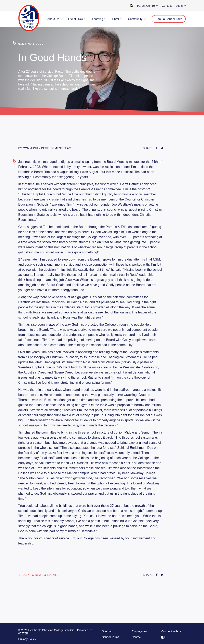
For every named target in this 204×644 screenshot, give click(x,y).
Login (181, 6)
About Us (55, 19)
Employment (140, 631)
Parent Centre (148, 6)
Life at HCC (77, 19)
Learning (99, 19)
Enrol (117, 19)
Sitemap (107, 631)
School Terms (111, 637)
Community (137, 19)
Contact (137, 637)
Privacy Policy (27, 639)
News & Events (40, 575)
